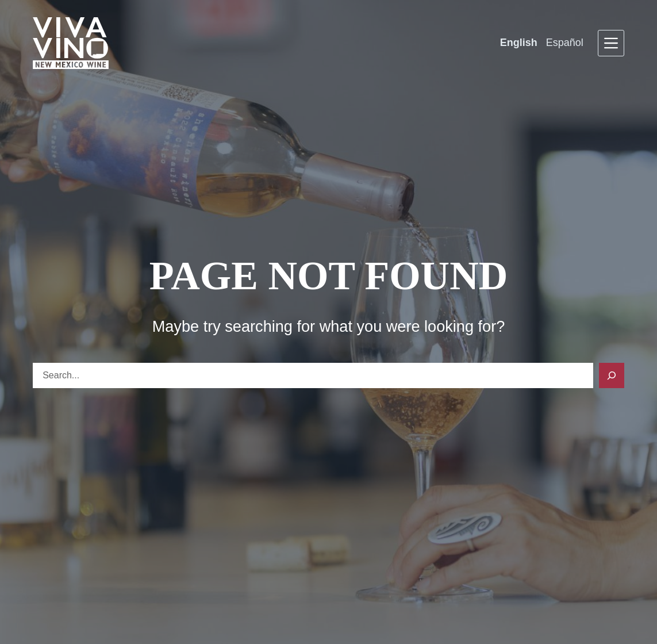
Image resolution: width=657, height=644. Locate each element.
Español (565, 43)
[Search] (612, 375)
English (519, 43)
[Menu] (611, 43)
